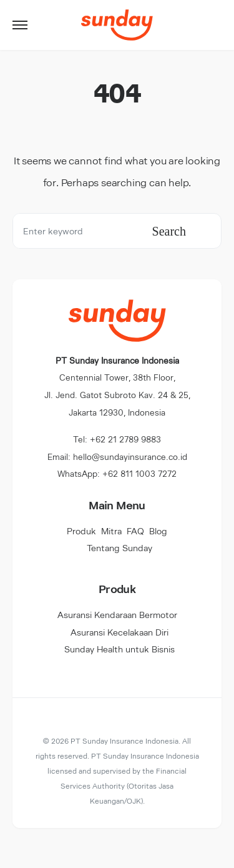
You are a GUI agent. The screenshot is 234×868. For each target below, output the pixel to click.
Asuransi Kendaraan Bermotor (117, 615)
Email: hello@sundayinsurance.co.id (117, 456)
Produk (81, 531)
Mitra (111, 531)
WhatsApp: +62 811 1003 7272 (117, 473)
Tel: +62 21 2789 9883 (117, 439)
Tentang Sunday (119, 548)
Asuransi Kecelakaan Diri (119, 632)
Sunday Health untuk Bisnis (119, 649)
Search (169, 231)
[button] (20, 25)
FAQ (135, 531)
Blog (158, 531)
